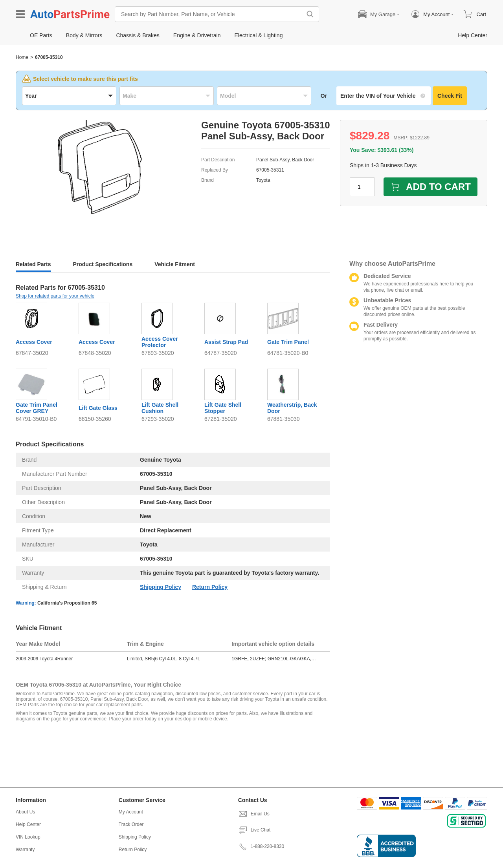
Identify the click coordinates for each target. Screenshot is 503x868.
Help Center (28, 824)
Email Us (254, 814)
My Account (131, 812)
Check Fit (450, 96)
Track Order (131, 824)
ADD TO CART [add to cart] (430, 187)
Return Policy (210, 587)
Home (22, 57)
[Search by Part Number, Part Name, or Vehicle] (210, 14)
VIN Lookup (28, 837)
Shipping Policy (161, 587)
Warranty (25, 850)
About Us (25, 812)
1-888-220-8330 (261, 846)
